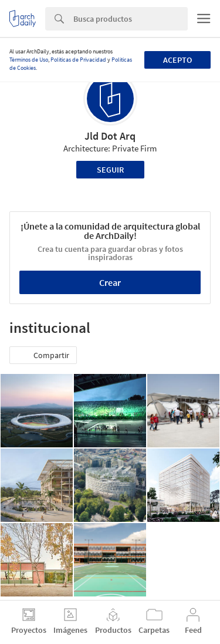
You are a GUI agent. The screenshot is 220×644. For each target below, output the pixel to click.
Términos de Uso (29, 60)
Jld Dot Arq (110, 136)
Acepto (177, 60)
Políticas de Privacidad (78, 60)
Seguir (110, 170)
